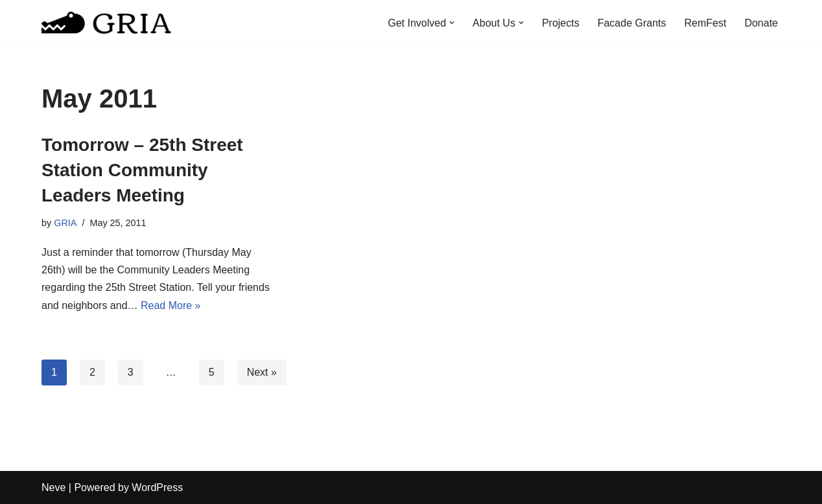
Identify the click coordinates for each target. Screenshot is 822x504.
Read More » (171, 305)
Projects (561, 23)
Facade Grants (632, 23)
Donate (761, 23)
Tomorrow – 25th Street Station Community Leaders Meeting (142, 170)
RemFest (706, 23)
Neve (53, 487)
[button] (452, 23)
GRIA (65, 223)
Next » (262, 372)
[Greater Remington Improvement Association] (106, 23)
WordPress (157, 487)
